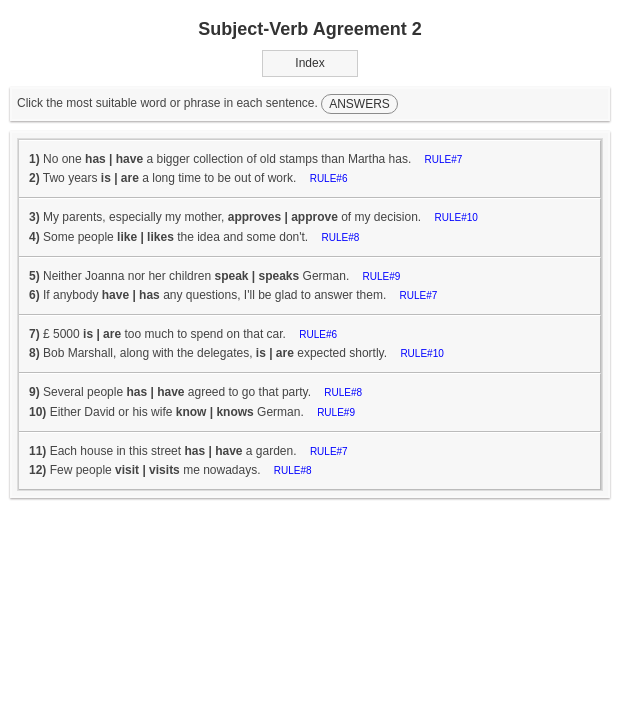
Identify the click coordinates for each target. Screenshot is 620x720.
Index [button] (309, 63)
